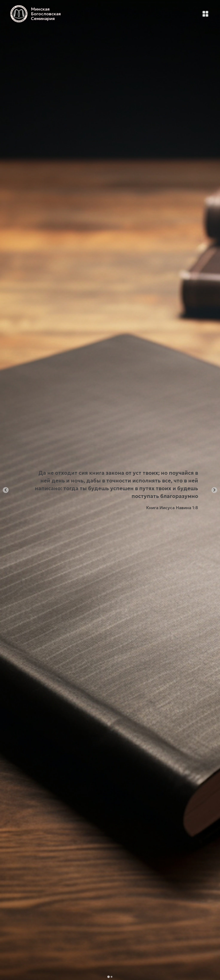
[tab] (108, 977)
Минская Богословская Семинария (46, 14)
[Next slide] (214, 490)
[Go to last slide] (6, 490)
